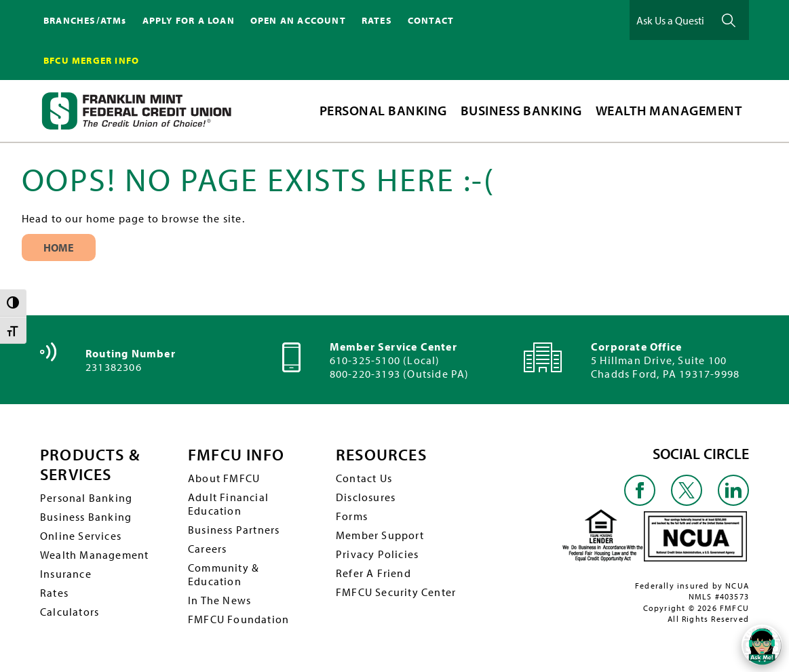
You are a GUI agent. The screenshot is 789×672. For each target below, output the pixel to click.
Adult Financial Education (228, 504)
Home (59, 248)
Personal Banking (86, 498)
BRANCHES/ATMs (85, 20)
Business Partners (234, 530)
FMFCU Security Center (396, 592)
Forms (352, 516)
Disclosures (366, 497)
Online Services (81, 536)
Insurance (66, 574)
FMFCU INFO (236, 455)
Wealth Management (94, 555)
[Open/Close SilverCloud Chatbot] (762, 645)
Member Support (380, 535)
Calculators (70, 612)
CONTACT (431, 20)
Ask (729, 20)
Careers (207, 549)
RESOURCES (381, 455)
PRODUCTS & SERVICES (90, 465)
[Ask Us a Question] (670, 20)
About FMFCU (224, 478)
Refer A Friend (373, 573)
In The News (219, 600)
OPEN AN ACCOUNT (298, 20)
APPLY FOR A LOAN (189, 20)
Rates (54, 593)
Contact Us (364, 478)
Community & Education (224, 574)
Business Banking (86, 517)
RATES (377, 20)
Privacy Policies (377, 554)
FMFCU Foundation (238, 619)
